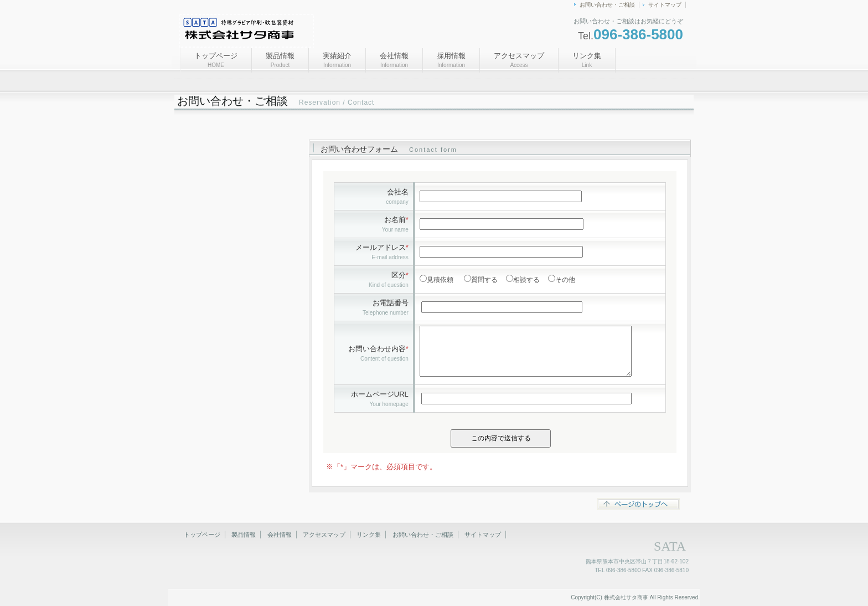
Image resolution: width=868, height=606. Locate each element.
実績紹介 (337, 60)
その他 (565, 280)
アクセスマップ (519, 60)
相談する (526, 280)
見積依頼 (440, 280)
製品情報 (280, 60)
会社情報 (394, 60)
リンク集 (587, 60)
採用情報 (451, 60)
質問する (484, 280)
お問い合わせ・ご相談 (607, 5)
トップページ (216, 60)
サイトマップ (665, 5)
